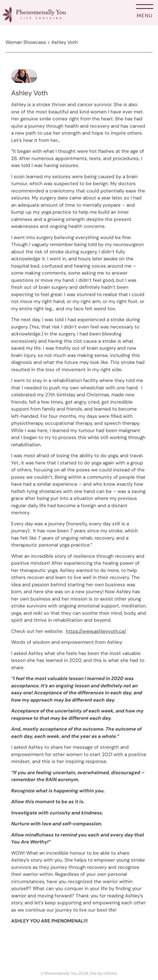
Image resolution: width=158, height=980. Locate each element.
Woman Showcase (26, 42)
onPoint (110, 973)
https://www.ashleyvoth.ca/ (96, 631)
